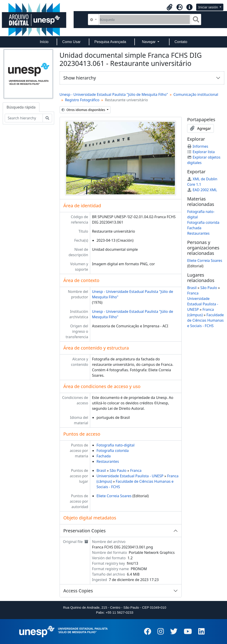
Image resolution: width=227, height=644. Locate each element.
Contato (181, 42)
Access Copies (78, 591)
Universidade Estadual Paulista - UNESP (130, 476)
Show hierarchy (80, 78)
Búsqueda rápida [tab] (21, 107)
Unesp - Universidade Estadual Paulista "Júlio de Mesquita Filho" (114, 94)
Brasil (101, 470)
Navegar (149, 42)
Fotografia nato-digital (116, 445)
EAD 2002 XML (202, 190)
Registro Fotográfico (82, 100)
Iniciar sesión (208, 7)
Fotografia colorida (113, 451)
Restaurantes (108, 461)
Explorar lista (201, 152)
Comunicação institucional (196, 94)
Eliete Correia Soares (114, 496)
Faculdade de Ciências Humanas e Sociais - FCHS (205, 320)
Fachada (104, 456)
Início (44, 42)
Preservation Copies (85, 531)
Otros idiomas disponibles (84, 110)
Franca (136, 470)
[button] (169, 7)
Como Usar (71, 42)
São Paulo (118, 470)
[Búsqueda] (145, 19)
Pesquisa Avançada (110, 42)
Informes (198, 146)
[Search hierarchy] (24, 118)
